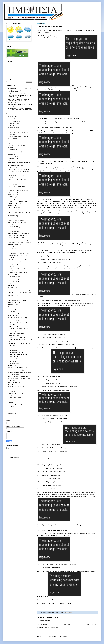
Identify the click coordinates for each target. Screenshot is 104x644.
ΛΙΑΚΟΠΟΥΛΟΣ (13, 288)
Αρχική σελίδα (67, 624)
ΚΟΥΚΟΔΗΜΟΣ (13, 277)
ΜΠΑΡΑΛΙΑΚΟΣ (13, 302)
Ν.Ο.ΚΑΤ (11, 309)
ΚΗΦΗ (10, 266)
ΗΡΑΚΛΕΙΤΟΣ (12, 247)
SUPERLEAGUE (13, 407)
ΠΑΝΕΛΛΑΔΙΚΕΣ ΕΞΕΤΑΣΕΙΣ (17, 338)
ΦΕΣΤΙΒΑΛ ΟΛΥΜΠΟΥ (15, 387)
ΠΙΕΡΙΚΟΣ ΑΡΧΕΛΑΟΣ (15, 352)
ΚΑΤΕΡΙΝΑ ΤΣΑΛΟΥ (14, 262)
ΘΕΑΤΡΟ (11, 249)
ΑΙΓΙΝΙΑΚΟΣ (12, 128)
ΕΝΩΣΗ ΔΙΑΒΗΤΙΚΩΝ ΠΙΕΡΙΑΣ (17, 218)
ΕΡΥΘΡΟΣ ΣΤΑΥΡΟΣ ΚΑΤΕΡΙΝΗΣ (18, 236)
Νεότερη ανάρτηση (43, 624)
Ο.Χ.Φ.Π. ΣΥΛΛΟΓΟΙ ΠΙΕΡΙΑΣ (17, 322)
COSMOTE (11, 396)
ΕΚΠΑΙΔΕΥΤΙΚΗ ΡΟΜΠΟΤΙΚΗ (17, 203)
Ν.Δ (9, 307)
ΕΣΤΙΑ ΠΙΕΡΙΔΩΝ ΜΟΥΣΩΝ (16, 238)
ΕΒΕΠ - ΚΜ (11, 182)
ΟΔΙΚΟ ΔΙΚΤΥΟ (13, 327)
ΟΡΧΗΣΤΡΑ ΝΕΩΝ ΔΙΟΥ (15, 333)
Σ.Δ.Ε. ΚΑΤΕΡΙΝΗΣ (14, 363)
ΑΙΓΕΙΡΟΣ (11, 126)
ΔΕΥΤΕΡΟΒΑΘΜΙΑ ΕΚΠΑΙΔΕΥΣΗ (18, 163)
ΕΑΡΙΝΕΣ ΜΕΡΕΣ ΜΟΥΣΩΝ (16, 180)
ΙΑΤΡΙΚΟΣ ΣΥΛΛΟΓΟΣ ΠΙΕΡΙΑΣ (17, 253)
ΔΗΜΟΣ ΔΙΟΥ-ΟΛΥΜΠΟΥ (15, 165)
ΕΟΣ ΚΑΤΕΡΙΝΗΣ (13, 227)
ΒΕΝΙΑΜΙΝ (11, 150)
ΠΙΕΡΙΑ (10, 346)
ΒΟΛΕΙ (10, 154)
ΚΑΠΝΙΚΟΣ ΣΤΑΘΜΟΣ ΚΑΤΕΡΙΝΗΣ (18, 260)
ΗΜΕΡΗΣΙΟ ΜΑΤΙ (13, 244)
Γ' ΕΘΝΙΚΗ (11, 156)
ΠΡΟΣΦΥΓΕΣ (12, 361)
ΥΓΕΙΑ (10, 385)
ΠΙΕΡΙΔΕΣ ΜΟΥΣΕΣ (14, 348)
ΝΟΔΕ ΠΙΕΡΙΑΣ (13, 316)
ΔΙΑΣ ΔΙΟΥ (11, 178)
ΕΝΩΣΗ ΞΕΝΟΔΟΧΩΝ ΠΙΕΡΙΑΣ (17, 220)
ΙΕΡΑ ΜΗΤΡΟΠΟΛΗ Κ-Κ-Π (16, 255)
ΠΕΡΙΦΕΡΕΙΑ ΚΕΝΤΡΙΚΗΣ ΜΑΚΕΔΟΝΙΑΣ (20, 340)
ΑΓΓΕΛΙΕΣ (11, 117)
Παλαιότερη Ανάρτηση (91, 624)
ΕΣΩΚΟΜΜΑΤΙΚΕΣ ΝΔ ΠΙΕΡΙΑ (17, 240)
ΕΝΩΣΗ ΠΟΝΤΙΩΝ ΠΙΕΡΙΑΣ (16, 222)
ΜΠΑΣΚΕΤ (11, 305)
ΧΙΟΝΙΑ (10, 391)
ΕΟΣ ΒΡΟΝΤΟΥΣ (13, 225)
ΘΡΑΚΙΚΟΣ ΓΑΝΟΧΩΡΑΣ (15, 251)
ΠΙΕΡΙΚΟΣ (11, 350)
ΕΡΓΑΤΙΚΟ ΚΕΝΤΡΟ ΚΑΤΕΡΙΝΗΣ (18, 233)
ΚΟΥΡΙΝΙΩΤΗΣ (12, 281)
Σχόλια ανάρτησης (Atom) (51, 627)
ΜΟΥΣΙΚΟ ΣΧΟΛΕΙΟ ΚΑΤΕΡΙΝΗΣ (18, 298)
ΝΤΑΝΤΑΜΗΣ (12, 320)
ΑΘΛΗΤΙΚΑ (11, 123)
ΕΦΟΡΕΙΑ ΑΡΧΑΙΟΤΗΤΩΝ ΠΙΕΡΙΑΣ (18, 242)
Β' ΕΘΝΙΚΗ (11, 148)
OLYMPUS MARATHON (15, 404)
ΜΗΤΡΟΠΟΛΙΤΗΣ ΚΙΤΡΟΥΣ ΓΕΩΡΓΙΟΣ (19, 292)
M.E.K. (10, 402)
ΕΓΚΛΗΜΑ (11, 184)
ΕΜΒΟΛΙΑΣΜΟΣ (13, 210)
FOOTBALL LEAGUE (14, 400)
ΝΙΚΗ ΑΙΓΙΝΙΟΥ (13, 313)
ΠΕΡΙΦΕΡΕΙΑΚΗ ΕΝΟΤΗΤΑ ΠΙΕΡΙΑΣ (19, 344)
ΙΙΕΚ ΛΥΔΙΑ (11, 258)
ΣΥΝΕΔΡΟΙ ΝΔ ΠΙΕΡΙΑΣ (15, 370)
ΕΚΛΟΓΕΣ (11, 199)
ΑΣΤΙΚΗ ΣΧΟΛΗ (13, 141)
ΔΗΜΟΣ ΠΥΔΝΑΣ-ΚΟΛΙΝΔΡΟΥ (17, 169)
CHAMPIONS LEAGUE (15, 393)
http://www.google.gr (14, 457)
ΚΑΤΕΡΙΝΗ (11, 264)
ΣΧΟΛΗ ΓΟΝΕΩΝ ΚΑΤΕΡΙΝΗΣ (17, 377)
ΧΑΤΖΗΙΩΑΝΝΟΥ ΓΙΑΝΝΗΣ (16, 389)
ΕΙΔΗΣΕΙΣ (11, 192)
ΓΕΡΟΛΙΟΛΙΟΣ (12, 158)
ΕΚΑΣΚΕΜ (11, 195)
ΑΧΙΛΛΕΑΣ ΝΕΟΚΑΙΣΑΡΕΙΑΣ (17, 145)
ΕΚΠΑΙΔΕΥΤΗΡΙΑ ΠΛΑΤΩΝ (16, 201)
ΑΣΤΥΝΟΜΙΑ (12, 143)
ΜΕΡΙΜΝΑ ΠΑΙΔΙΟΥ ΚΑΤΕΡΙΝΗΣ (18, 290)
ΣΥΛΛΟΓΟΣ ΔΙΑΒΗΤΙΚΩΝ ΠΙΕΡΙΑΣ (18, 368)
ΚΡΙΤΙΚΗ (11, 283)
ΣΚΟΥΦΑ (11, 366)
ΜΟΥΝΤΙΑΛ (12, 296)
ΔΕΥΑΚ (10, 161)
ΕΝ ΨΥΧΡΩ (11, 216)
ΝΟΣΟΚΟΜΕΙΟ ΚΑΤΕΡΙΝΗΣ (16, 318)
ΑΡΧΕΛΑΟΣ (12, 139)
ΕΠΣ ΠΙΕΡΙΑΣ (12, 231)
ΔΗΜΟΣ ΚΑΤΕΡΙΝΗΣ (14, 167)
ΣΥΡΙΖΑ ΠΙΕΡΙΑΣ (13, 374)
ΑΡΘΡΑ (10, 134)
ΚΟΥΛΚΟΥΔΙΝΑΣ (13, 279)
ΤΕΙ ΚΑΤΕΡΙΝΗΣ (13, 382)
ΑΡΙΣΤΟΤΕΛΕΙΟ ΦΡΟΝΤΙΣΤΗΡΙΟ (18, 137)
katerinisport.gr (12, 455)
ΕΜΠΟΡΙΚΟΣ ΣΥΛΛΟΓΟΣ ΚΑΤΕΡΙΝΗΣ (19, 212)
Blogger (65, 637)
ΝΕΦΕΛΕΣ (11, 311)
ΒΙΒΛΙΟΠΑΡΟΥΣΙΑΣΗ (15, 152)
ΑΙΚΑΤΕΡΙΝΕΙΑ (13, 130)
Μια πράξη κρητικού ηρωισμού (16, 104)
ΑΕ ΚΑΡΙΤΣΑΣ (12, 121)
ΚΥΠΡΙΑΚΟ (11, 286)
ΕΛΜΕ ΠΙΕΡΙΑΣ (13, 208)
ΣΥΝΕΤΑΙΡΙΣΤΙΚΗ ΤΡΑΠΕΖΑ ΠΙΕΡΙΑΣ (19, 372)
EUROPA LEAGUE (13, 398)
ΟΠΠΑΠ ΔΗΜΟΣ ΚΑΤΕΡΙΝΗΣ (17, 329)
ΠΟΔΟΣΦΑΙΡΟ (12, 357)
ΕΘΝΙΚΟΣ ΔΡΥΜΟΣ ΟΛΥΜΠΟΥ (17, 190)
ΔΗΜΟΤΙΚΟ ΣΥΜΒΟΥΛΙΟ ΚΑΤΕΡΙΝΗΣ (19, 172)
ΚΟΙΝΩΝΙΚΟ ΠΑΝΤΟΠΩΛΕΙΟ (17, 272)
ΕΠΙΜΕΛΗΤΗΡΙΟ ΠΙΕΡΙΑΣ (16, 229)
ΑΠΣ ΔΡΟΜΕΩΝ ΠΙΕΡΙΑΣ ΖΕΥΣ (17, 132)
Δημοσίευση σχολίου (45, 621)
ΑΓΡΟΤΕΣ (11, 119)
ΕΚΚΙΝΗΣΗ (11, 197)
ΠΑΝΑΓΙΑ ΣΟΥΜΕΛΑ (14, 335)
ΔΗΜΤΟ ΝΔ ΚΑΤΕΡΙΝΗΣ (15, 175)
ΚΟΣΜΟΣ (11, 275)
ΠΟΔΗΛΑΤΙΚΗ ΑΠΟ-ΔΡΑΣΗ (16, 355)
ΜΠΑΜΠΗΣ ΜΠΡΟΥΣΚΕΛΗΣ (17, 300)
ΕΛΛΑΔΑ (11, 206)
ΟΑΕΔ (10, 324)
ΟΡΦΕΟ (10, 331)
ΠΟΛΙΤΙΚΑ (11, 359)
